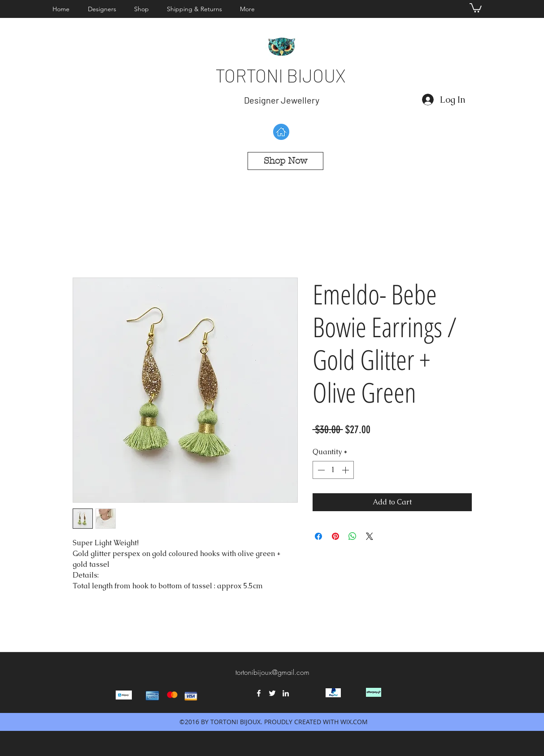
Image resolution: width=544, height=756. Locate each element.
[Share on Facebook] (318, 536)
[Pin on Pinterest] (335, 536)
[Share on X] (370, 536)
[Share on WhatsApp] (353, 536)
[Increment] (346, 470)
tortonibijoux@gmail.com (272, 672)
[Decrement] (320, 470)
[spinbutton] (333, 470)
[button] (104, 9)
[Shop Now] (285, 161)
